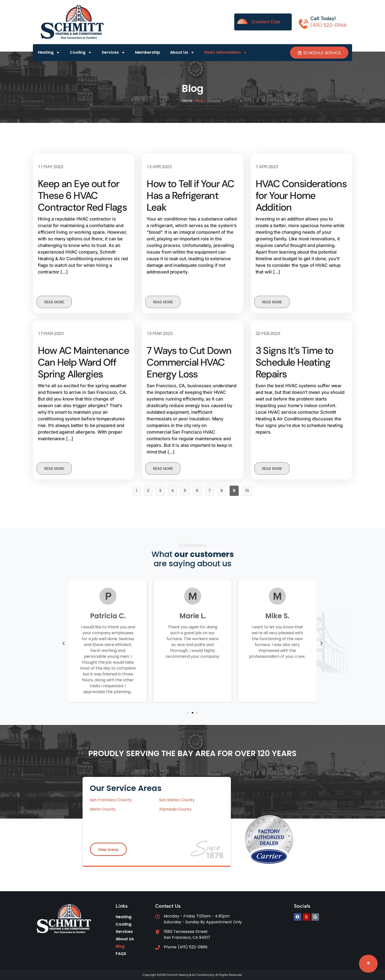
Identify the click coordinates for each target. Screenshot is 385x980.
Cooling (81, 53)
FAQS (121, 954)
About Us (182, 53)
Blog (120, 946)
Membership (148, 53)
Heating (49, 53)
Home (187, 101)
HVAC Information (226, 53)
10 (249, 490)
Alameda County (79, 809)
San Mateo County (81, 800)
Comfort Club (266, 22)
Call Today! (323, 18)
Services (113, 53)
